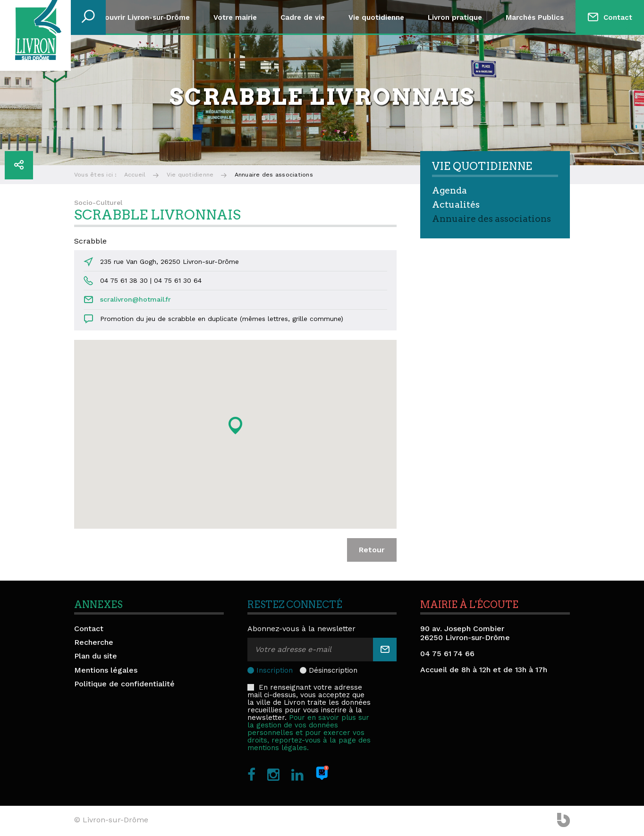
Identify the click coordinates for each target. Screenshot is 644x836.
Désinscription (333, 670)
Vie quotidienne (376, 17)
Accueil (135, 175)
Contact (618, 17)
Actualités (456, 205)
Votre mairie (235, 17)
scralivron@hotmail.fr (136, 299)
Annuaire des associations (491, 219)
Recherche (94, 642)
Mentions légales (106, 670)
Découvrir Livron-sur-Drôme (140, 17)
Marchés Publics (535, 17)
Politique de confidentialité (124, 684)
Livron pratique (455, 17)
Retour (372, 550)
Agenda (449, 190)
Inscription (275, 670)
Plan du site (96, 656)
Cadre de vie (303, 17)
